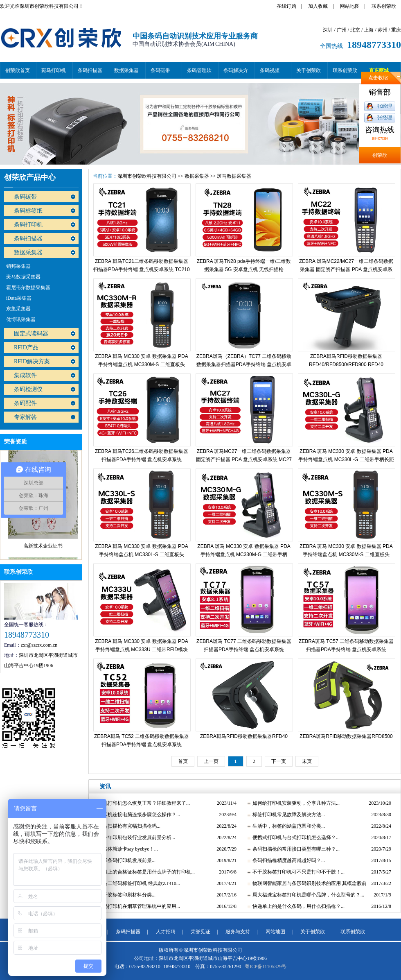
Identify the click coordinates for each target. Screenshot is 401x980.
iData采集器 (19, 298)
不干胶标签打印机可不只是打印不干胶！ (297, 872)
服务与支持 (238, 932)
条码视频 (270, 70)
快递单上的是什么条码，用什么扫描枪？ (297, 906)
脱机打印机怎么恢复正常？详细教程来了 (142, 803)
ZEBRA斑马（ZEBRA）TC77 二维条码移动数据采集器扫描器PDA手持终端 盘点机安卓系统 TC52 (244, 364)
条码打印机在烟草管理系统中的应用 (137, 906)
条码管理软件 (199, 73)
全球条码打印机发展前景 (125, 860)
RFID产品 (26, 347)
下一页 (279, 761)
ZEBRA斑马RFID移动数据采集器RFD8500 (346, 736)
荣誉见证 (200, 932)
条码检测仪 (28, 389)
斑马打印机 (54, 70)
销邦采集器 (18, 266)
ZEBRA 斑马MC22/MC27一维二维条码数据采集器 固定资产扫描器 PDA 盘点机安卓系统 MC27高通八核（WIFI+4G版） (346, 269)
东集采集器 (18, 309)
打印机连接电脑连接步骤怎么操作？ (137, 815)
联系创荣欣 (384, 6)
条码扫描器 (90, 70)
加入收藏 (318, 6)
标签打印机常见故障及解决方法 (287, 815)
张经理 (385, 106)
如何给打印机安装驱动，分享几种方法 (294, 803)
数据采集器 (126, 70)
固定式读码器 (31, 334)
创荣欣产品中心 (30, 177)
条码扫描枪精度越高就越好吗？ (287, 860)
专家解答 (25, 417)
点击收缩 (378, 78)
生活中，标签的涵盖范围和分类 (287, 826)
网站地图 (350, 6)
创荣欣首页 (18, 70)
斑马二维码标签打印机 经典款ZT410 (137, 883)
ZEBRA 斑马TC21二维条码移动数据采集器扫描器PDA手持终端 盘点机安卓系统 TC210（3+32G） (141, 269)
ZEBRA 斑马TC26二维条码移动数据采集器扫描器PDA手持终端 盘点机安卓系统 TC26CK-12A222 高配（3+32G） (142, 459)
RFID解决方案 (32, 361)
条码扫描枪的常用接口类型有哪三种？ (294, 849)
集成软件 (25, 375)
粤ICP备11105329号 (266, 966)
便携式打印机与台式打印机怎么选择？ (294, 837)
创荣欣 (380, 155)
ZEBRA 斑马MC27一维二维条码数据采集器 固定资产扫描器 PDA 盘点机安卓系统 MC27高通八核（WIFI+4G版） (244, 459)
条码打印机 (28, 225)
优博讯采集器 (21, 319)
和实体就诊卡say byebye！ (126, 849)
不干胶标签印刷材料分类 (125, 895)
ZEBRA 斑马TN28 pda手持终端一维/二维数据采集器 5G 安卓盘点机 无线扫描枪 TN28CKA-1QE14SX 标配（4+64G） (244, 269)
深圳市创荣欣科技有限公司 (147, 176)
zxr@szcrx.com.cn (39, 645)
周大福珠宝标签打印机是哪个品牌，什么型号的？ (306, 895)
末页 (307, 761)
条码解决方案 (236, 73)
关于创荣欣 (309, 70)
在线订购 (286, 6)
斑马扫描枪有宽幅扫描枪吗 (127, 826)
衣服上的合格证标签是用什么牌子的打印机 (144, 872)
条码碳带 (160, 70)
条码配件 (25, 403)
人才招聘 (166, 932)
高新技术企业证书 (43, 550)
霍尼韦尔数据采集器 (28, 287)
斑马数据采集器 (23, 277)
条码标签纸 (28, 211)
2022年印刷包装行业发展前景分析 (135, 837)
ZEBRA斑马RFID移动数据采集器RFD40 (244, 736)
